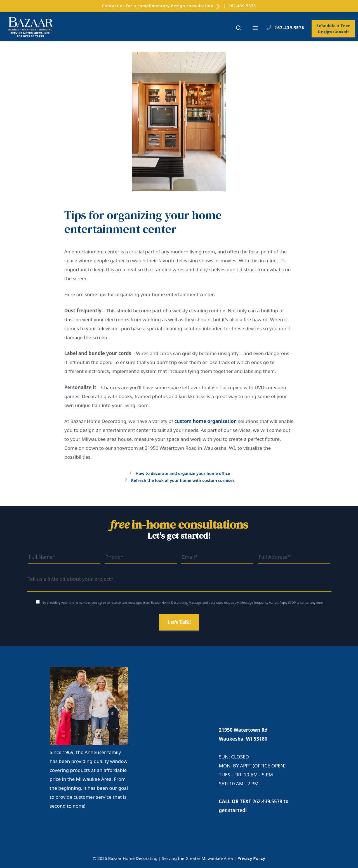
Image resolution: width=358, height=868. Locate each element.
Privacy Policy (251, 858)
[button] (239, 29)
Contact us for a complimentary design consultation (161, 6)
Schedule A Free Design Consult (333, 30)
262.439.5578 (243, 6)
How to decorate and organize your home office (183, 473)
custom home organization (205, 421)
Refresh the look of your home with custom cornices (183, 480)
